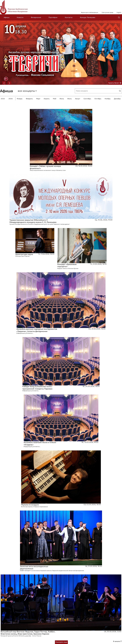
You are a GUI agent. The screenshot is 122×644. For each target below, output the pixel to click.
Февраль (29, 99)
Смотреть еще (61, 642)
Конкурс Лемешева (88, 17)
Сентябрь (87, 99)
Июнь (62, 99)
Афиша (7, 17)
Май (55, 99)
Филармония (36, 17)
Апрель (47, 99)
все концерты (27, 91)
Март (38, 99)
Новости (20, 17)
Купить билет (115, 83)
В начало (118, 641)
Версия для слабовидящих (90, 12)
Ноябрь (108, 99)
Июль (70, 99)
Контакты (69, 17)
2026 (11, 99)
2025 (3, 99)
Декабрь (117, 99)
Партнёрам (53, 17)
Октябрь (98, 99)
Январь (20, 99)
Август (78, 99)
